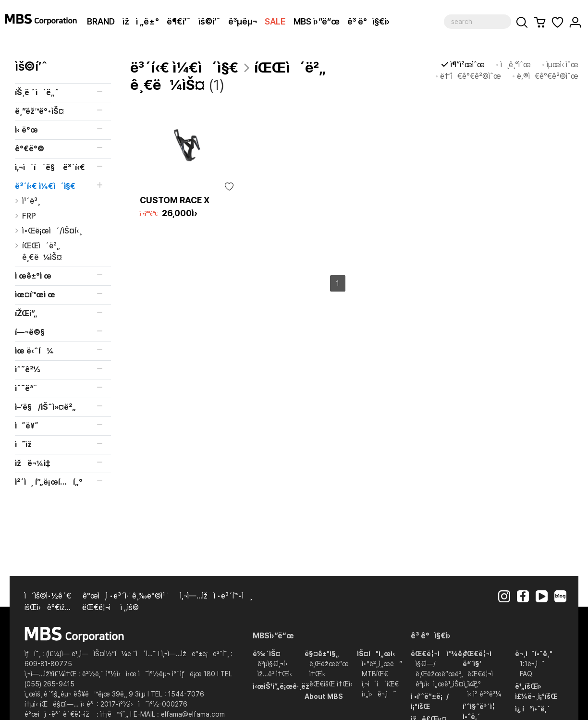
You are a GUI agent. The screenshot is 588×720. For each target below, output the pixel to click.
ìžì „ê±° (141, 21)
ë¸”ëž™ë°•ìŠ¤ (39, 111)
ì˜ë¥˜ (27, 426)
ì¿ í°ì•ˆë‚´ (533, 709)
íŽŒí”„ (26, 313)
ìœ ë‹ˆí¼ (34, 351)
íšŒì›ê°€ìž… (48, 607)
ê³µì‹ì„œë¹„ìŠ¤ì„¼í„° (448, 684)
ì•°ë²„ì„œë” (382, 664)
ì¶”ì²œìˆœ (468, 65)
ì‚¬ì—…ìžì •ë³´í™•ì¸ (216, 596)
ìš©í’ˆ (209, 21)
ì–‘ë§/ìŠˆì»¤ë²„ (45, 407)
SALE (275, 21)
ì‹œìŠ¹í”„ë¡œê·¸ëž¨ (283, 686)
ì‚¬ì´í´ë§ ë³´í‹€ (50, 167)
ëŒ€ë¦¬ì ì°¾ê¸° (439, 654)
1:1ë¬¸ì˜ (532, 664)
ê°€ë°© (30, 149)
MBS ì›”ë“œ (317, 21)
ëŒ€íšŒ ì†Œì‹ (333, 684)
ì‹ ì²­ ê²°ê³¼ (484, 694)
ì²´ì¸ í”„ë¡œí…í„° (49, 482)
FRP (29, 216)
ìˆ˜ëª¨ (26, 388)
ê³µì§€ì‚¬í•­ (273, 664)
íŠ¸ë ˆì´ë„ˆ (37, 92)
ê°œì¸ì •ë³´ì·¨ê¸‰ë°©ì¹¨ (126, 596)
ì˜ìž (26, 445)
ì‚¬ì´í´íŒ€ (380, 684)
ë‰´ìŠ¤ (267, 654)
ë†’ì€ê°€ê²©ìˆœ (471, 76)
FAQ (526, 674)
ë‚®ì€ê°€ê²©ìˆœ (548, 76)
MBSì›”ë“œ (273, 636)
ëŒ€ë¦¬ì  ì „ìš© (110, 607)
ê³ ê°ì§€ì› (372, 21)
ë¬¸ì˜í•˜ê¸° (534, 654)
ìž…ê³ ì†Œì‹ (277, 674)
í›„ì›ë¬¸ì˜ (379, 694)
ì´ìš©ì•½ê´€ (48, 596)
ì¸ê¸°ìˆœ (516, 65)
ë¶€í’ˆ (179, 21)
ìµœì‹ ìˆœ (563, 65)
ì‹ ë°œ (26, 130)
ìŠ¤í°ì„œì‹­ (376, 654)
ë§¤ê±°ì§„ (322, 654)
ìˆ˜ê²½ (28, 370)
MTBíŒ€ (375, 674)
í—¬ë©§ (30, 332)
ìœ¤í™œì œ (35, 295)
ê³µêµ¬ (243, 21)
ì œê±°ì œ (33, 276)
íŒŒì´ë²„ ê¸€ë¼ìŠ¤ (42, 251)
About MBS (324, 696)
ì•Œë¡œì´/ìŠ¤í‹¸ (52, 231)
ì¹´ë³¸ (31, 201)
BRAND (101, 21)
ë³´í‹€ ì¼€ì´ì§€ (45, 186)
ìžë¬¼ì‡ (34, 463)
